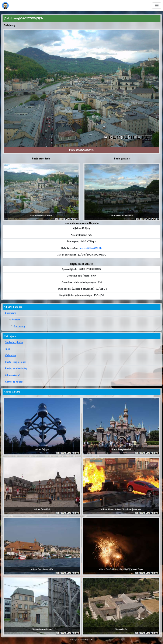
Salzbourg (19, 326)
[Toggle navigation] (157, 6)
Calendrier (11, 356)
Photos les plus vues (16, 362)
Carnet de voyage (14, 382)
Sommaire (11, 313)
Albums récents (13, 375)
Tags (7, 349)
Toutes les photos (14, 342)
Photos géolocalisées (16, 369)
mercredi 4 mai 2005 (91, 248)
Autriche (16, 320)
